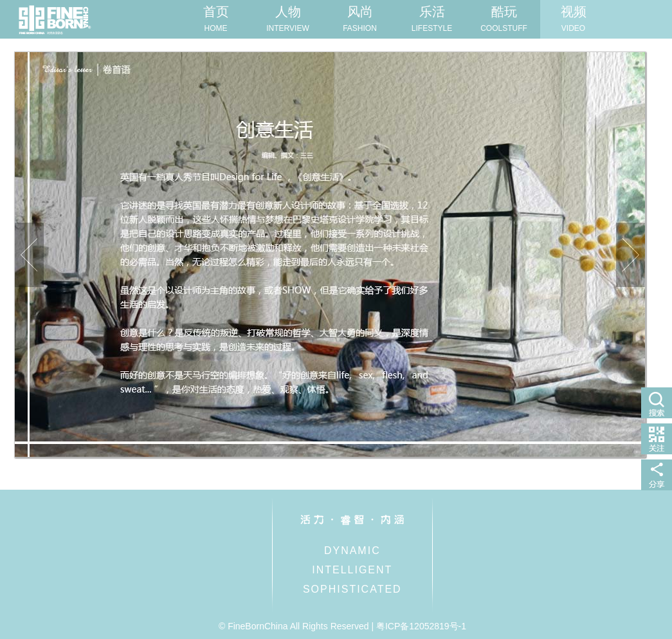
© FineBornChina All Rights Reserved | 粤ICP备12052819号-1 (342, 626)
